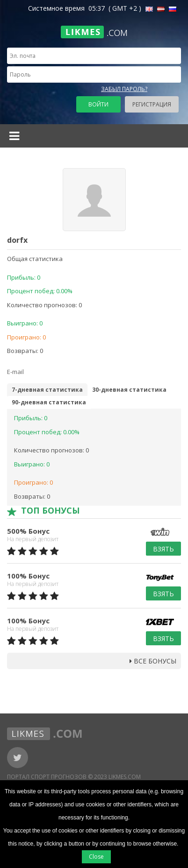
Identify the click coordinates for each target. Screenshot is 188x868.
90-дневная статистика (49, 402)
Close (96, 857)
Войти (98, 104)
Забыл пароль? (124, 89)
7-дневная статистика (47, 390)
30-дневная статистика (129, 390)
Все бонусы (153, 661)
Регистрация (152, 104)
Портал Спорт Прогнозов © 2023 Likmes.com (74, 777)
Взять (163, 549)
